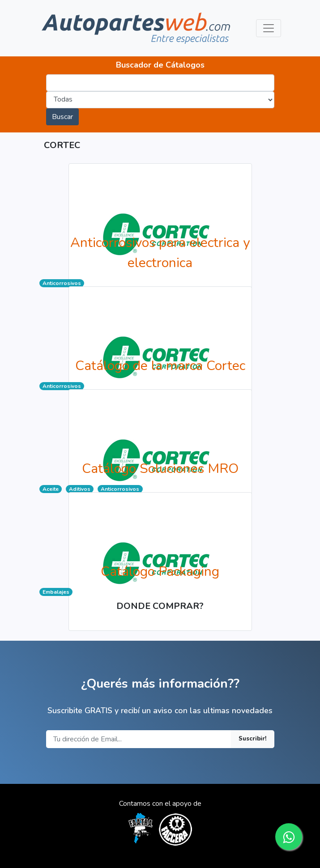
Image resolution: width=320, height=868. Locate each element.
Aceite (51, 489)
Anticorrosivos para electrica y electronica (160, 253)
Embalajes (56, 592)
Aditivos (80, 489)
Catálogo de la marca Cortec (160, 366)
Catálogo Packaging (160, 572)
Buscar (62, 117)
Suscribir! (253, 739)
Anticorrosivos (62, 283)
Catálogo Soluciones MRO (160, 469)
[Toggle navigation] (269, 28)
